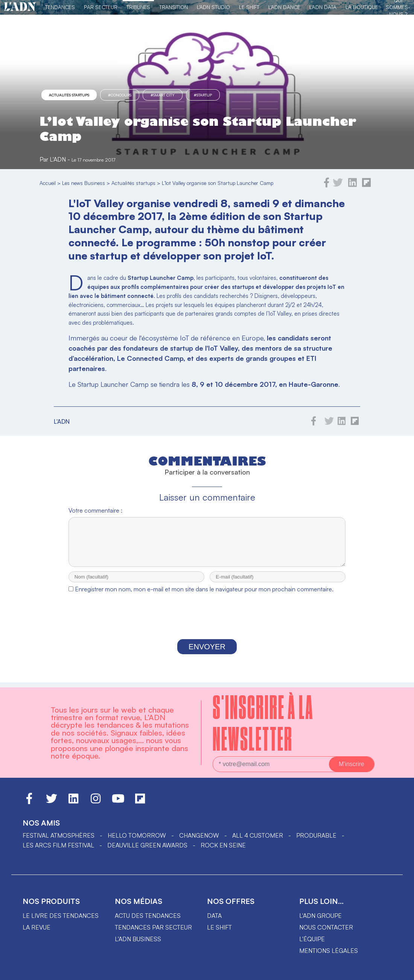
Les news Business (84, 183)
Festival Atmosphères (59, 837)
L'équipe (312, 941)
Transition (174, 7)
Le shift (219, 929)
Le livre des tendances (61, 917)
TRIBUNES (138, 7)
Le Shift (249, 7)
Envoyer (207, 653)
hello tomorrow (137, 837)
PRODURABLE (316, 837)
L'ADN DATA (323, 7)
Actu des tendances (148, 917)
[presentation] (207, 625)
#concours (120, 95)
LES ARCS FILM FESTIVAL (58, 847)
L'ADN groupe (320, 917)
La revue (37, 929)
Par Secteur (101, 7)
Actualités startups (69, 95)
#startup (203, 95)
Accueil (48, 183)
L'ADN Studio (213, 7)
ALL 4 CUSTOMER (258, 837)
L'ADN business (138, 941)
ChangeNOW (199, 837)
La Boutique (362, 7)
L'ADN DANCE (284, 7)
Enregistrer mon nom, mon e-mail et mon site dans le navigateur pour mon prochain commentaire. (204, 596)
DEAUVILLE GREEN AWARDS (147, 847)
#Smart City (163, 95)
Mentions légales (329, 953)
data (214, 917)
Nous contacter (326, 929)
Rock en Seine (223, 847)
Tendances (60, 7)
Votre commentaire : (95, 510)
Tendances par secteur (153, 929)
